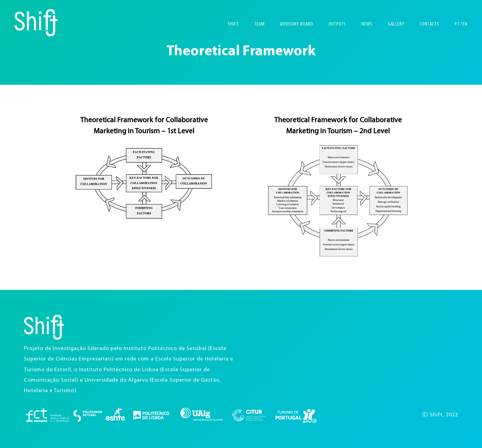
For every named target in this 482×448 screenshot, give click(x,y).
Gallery (396, 24)
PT (457, 24)
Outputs (337, 24)
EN (465, 24)
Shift (233, 24)
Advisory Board (297, 24)
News (367, 24)
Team (259, 24)
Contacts (430, 24)
